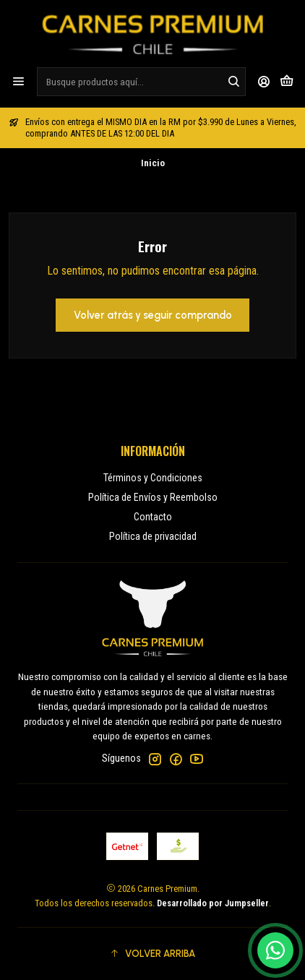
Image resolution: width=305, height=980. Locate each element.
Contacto (153, 517)
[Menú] (18, 81)
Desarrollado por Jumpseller (213, 903)
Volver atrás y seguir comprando (153, 315)
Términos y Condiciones (153, 478)
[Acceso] (264, 81)
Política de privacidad (153, 536)
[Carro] (287, 81)
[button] (152, 954)
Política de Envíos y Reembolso (153, 497)
